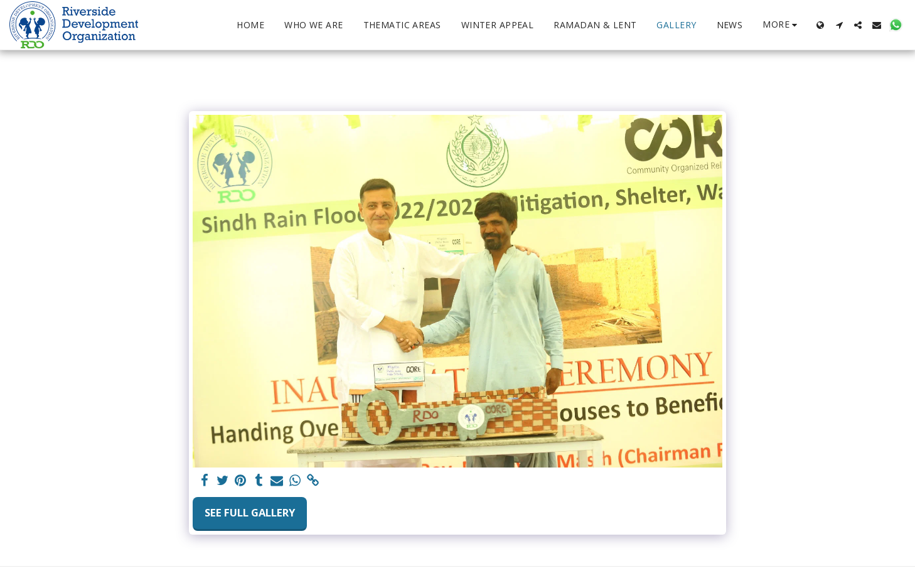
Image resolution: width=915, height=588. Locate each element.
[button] (839, 25)
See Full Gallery (250, 512)
